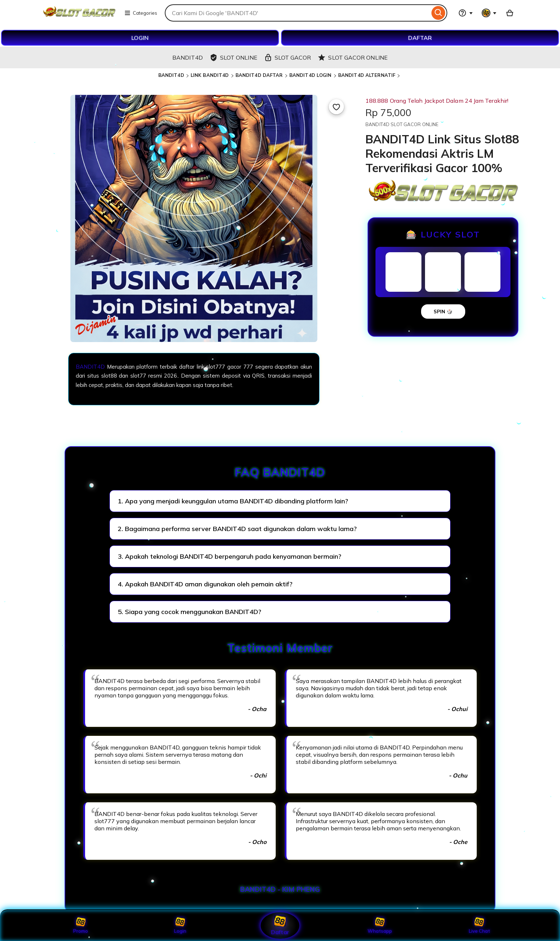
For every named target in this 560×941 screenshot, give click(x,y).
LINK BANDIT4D (210, 75)
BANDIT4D (171, 75)
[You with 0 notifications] (489, 13)
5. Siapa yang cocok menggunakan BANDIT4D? (190, 612)
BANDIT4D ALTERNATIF (367, 75)
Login (180, 926)
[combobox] (297, 13)
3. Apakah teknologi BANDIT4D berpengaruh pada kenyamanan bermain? (230, 556)
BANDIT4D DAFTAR (259, 75)
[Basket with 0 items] (510, 13)
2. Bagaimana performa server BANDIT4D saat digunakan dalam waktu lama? (237, 529)
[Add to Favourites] (336, 107)
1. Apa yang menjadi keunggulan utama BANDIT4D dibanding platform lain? (233, 501)
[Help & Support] (466, 13)
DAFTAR (420, 38)
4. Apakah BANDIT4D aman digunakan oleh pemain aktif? (205, 584)
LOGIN (140, 38)
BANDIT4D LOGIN (311, 75)
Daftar (280, 925)
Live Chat (479, 926)
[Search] (438, 13)
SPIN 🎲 (443, 312)
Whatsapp (380, 926)
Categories (141, 13)
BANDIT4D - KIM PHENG (280, 889)
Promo (81, 926)
